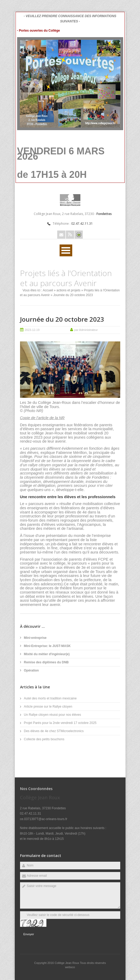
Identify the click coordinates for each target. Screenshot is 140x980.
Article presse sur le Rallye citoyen (48, 707)
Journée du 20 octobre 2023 (62, 319)
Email (61, 235)
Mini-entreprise (35, 638)
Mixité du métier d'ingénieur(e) (47, 654)
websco (70, 967)
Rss (70, 235)
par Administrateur (86, 330)
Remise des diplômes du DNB (46, 662)
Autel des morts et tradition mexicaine (50, 698)
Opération (32, 670)
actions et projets (68, 290)
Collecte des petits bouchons (44, 739)
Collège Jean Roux (67, 963)
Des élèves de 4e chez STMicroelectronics (54, 731)
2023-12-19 (32, 330)
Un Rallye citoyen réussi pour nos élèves (53, 715)
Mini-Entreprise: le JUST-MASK (47, 646)
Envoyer (29, 934)
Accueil (48, 290)
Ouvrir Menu (66, 250)
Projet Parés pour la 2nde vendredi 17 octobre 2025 (60, 723)
